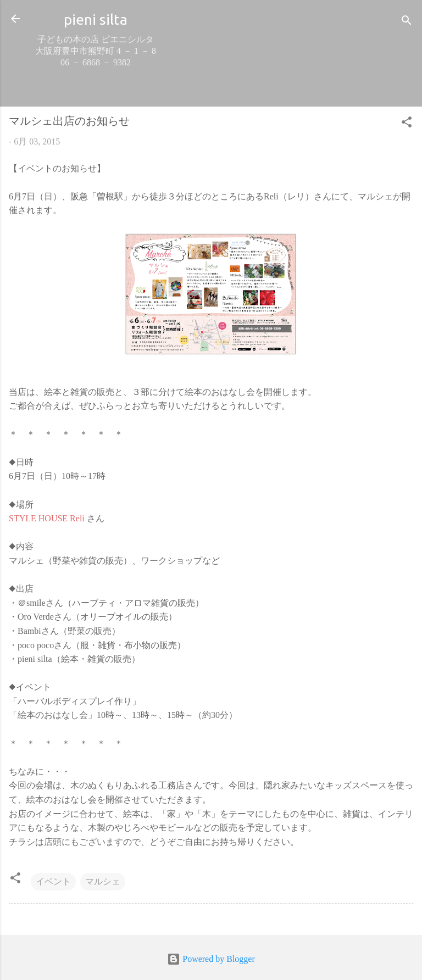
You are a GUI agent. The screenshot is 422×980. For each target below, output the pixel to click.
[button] (407, 124)
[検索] (407, 22)
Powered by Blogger (211, 959)
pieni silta (96, 19)
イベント (53, 881)
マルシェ (103, 881)
